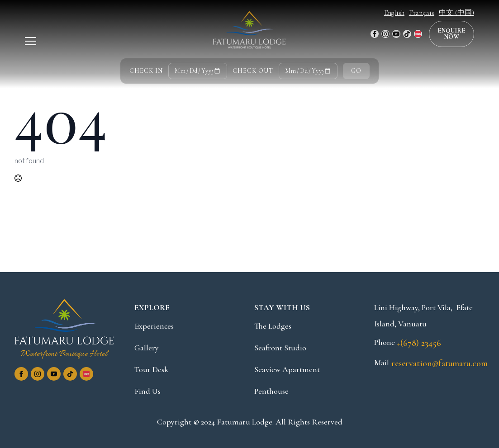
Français (422, 13)
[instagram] (385, 34)
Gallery (147, 348)
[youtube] (396, 34)
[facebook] (375, 34)
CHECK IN (146, 71)
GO (356, 71)
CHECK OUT (253, 71)
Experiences (154, 326)
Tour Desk (151, 369)
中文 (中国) (456, 13)
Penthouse (271, 391)
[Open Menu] (31, 41)
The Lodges (273, 326)
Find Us (147, 391)
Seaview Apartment (287, 369)
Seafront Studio (280, 348)
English (394, 13)
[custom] (407, 34)
